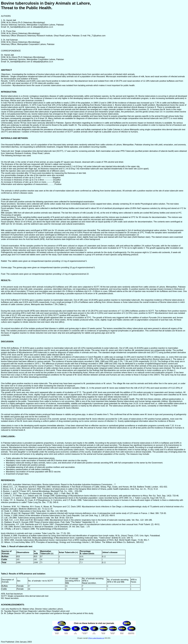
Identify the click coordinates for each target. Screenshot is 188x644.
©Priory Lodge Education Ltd (96, 638)
